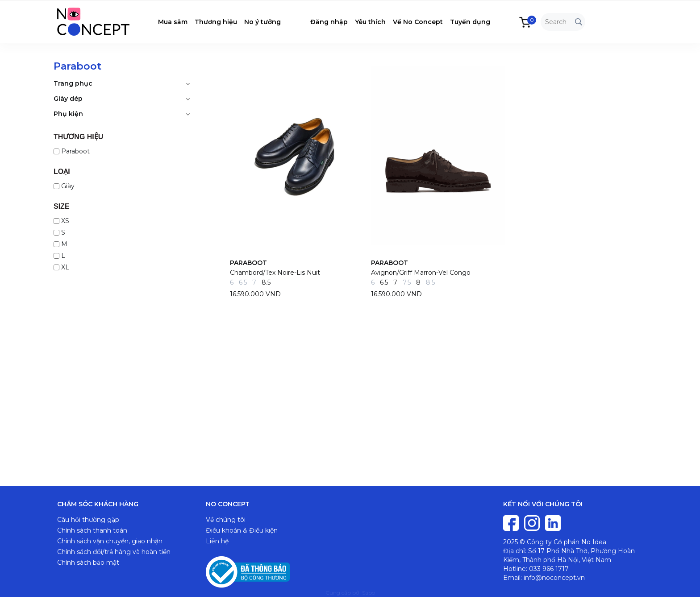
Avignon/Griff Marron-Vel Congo (421, 273)
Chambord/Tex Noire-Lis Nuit (275, 273)
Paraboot (72, 151)
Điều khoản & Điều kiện (242, 530)
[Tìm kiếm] (579, 22)
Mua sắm (173, 22)
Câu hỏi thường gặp (88, 520)
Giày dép (68, 99)
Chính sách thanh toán (92, 530)
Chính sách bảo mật (88, 563)
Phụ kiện (68, 114)
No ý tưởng (262, 22)
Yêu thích (370, 22)
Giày (64, 186)
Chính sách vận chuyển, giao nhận (110, 541)
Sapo (369, 593)
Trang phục (73, 83)
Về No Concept (418, 22)
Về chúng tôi (226, 520)
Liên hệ (217, 541)
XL (61, 267)
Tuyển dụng (470, 22)
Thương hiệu (216, 22)
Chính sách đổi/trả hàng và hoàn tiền (114, 552)
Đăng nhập (329, 22)
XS (61, 221)
